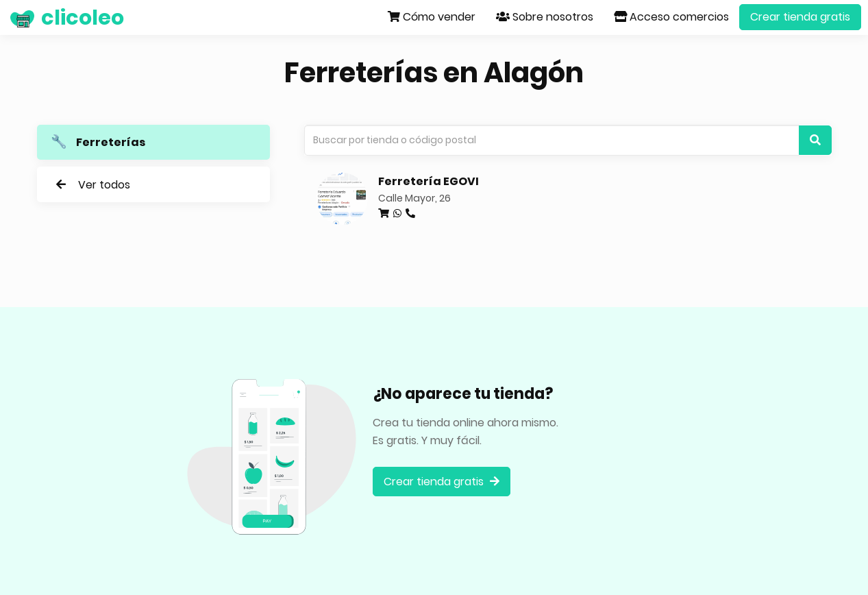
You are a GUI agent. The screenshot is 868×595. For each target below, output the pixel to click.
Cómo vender (432, 17)
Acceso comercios (671, 17)
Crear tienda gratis (800, 17)
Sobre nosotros (545, 17)
